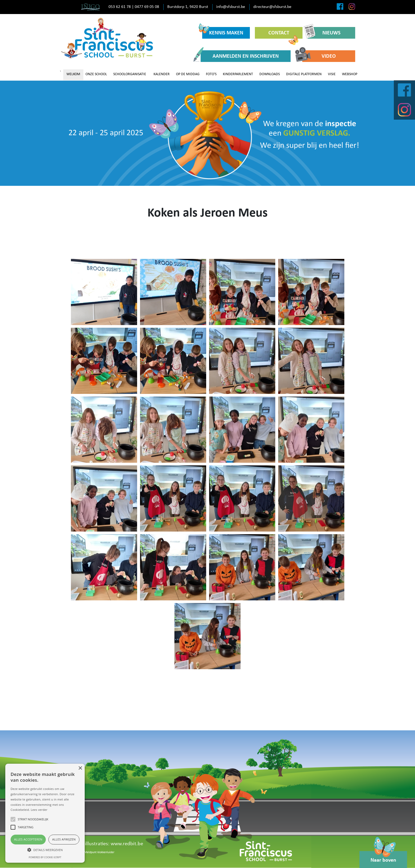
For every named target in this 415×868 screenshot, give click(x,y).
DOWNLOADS (270, 74)
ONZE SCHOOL (96, 74)
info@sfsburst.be (231, 7)
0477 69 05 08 (147, 7)
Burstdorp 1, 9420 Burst (188, 7)
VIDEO (319, 56)
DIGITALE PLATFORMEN (304, 74)
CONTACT (283, 35)
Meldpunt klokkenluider (99, 852)
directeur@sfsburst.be (272, 7)
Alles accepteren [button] (28, 839)
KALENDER (162, 74)
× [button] (80, 768)
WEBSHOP (350, 74)
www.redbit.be (127, 844)
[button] (45, 850)
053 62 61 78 (120, 7)
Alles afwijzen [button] (64, 839)
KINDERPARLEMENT (238, 74)
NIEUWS (324, 33)
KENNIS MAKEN (223, 31)
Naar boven (383, 857)
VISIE (332, 74)
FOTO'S (211, 74)
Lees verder (39, 810)
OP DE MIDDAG (188, 74)
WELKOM (73, 74)
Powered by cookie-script (45, 857)
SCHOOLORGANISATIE (130, 74)
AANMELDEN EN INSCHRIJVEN (240, 56)
